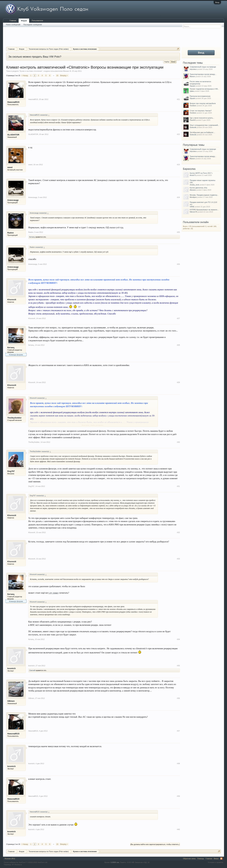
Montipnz (193, 197)
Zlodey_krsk (194, 185)
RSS (221, 859)
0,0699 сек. (115, 862)
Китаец (32, 237)
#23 (178, 165)
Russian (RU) (10, 859)
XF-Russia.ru (17, 865)
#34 (178, 639)
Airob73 (193, 175)
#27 (178, 318)
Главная (13, 20)
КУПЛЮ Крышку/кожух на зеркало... (204, 210)
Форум (24, 21)
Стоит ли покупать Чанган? (201, 111)
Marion (192, 76)
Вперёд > (64, 75)
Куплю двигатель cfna (198, 188)
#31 (178, 486)
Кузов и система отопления (31, 71)
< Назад (25, 75)
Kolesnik (193, 127)
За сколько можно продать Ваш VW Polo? (35, 57)
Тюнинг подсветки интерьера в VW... (204, 89)
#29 (178, 382)
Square (193, 86)
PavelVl (193, 120)
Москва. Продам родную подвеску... (204, 195)
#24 (178, 197)
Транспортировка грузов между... (203, 74)
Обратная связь (189, 859)
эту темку (54, 593)
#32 (178, 532)
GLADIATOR (13, 135)
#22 (178, 134)
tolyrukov (193, 69)
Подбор (167, 62)
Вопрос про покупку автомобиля (203, 103)
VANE (192, 207)
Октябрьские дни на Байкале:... (202, 132)
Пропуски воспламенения (200, 96)
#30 (178, 442)
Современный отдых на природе (203, 67)
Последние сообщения (33, 25)
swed (10, 167)
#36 (178, 698)
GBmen (11, 701)
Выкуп (173, 62)
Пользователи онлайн (196, 222)
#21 (178, 99)
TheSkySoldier (14, 418)
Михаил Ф (67, 71)
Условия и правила (215, 862)
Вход (217, 2)
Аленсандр (13, 200)
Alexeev (193, 190)
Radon (10, 233)
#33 (178, 559)
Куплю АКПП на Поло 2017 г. (201, 173)
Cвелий (32, 670)
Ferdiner (193, 106)
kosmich (11, 668)
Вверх (216, 859)
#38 (178, 763)
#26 (178, 264)
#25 (178, 232)
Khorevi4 (12, 300)
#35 (178, 666)
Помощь (201, 859)
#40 (178, 829)
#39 (178, 796)
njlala (192, 91)
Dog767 (11, 471)
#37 (178, 731)
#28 (178, 345)
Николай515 (13, 102)
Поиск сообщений (13, 25)
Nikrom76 (194, 212)
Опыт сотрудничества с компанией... (205, 125)
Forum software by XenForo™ (26, 862)
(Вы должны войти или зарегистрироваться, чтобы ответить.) (155, 844)
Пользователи (37, 20)
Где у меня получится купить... (202, 118)
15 (57, 75)
